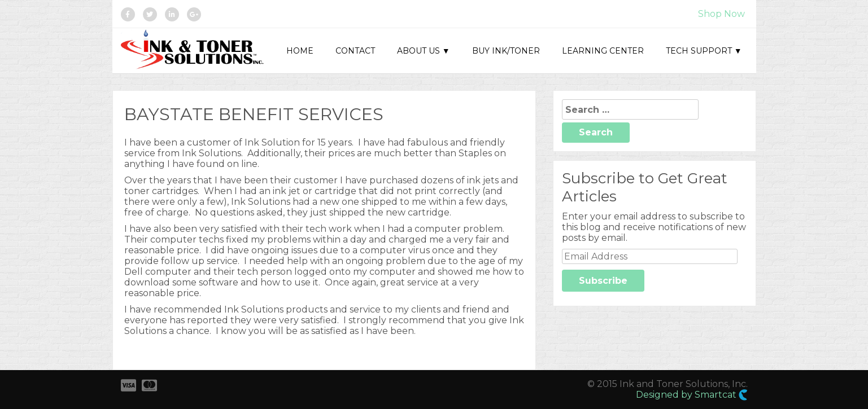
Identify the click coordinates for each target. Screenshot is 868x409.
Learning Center (603, 51)
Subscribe (603, 281)
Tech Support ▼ (704, 51)
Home (300, 51)
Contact (355, 51)
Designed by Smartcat (692, 395)
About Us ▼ (424, 51)
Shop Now (721, 14)
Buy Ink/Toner (506, 51)
